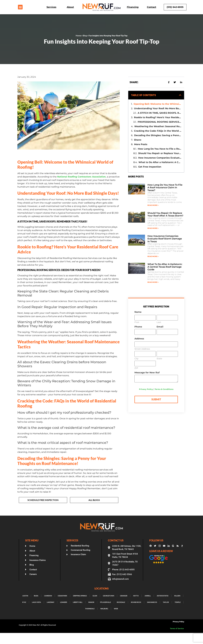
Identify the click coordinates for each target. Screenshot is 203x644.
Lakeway (51, 602)
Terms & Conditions (164, 389)
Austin (25, 596)
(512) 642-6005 (175, 7)
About (70, 7)
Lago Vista (36, 602)
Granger (124, 596)
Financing (133, 7)
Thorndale (90, 609)
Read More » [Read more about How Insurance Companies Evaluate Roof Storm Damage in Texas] (153, 256)
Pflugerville (105, 602)
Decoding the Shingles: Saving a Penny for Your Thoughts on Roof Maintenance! (158, 135)
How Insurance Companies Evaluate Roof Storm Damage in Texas (160, 158)
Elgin (95, 596)
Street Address (142, 349)
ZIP (136, 368)
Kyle (24, 602)
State (159, 358)
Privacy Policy (146, 389)
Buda (36, 596)
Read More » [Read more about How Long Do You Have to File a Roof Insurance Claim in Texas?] (153, 205)
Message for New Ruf (147, 373)
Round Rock (136, 602)
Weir (116, 609)
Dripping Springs (80, 596)
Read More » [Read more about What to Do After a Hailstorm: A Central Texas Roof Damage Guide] (153, 282)
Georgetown (109, 596)
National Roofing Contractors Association (81, 177)
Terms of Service (177, 629)
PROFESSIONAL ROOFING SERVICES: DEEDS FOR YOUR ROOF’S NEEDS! (159, 122)
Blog (85, 36)
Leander (64, 602)
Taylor (166, 602)
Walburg (104, 609)
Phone (138, 327)
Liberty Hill (78, 602)
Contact (152, 7)
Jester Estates (163, 596)
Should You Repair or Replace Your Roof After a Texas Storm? (160, 153)
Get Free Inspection (150, 167)
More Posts (141, 144)
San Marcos (152, 602)
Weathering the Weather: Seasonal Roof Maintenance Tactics (158, 126)
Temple (178, 602)
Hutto (136, 596)
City (136, 358)
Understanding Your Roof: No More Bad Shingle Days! (158, 108)
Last (159, 322)
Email (160, 327)
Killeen (177, 596)
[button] (20, 7)
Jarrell (148, 596)
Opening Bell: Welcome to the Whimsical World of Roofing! (157, 104)
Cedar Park (62, 596)
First (137, 322)
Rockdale (121, 602)
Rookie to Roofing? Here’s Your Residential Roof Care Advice (158, 117)
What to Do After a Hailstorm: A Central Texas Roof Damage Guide (160, 162)
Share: (138, 140)
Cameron (48, 596)
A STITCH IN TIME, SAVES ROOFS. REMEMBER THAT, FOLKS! (159, 113)
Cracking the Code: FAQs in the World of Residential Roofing (158, 131)
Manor (91, 602)
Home (78, 36)
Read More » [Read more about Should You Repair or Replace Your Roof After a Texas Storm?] (153, 228)
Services (51, 7)
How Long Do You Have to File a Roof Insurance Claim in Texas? (160, 149)
